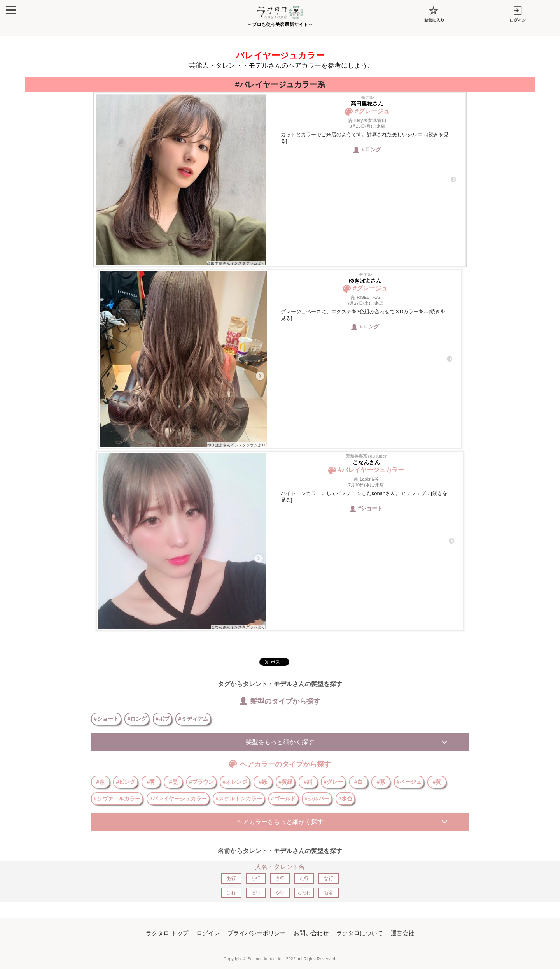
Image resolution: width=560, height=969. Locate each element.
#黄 (437, 782)
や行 (280, 893)
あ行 (231, 878)
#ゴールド (283, 799)
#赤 (100, 782)
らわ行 (304, 893)
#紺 (308, 782)
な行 (329, 878)
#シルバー (317, 799)
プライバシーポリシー (257, 933)
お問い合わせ (311, 933)
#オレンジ (235, 782)
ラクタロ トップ (167, 933)
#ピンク (126, 782)
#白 (359, 782)
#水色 (345, 799)
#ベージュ (409, 782)
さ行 (280, 878)
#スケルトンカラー (239, 799)
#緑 (263, 782)
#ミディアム (193, 719)
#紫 (381, 782)
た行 (304, 878)
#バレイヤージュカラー (178, 799)
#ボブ (163, 719)
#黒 (173, 782)
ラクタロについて (360, 933)
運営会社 (402, 933)
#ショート (106, 719)
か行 (256, 878)
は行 (231, 893)
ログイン (208, 933)
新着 (329, 893)
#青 (151, 782)
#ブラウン (201, 782)
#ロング (137, 719)
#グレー (333, 782)
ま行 (256, 893)
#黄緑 (285, 782)
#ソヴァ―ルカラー (117, 799)
